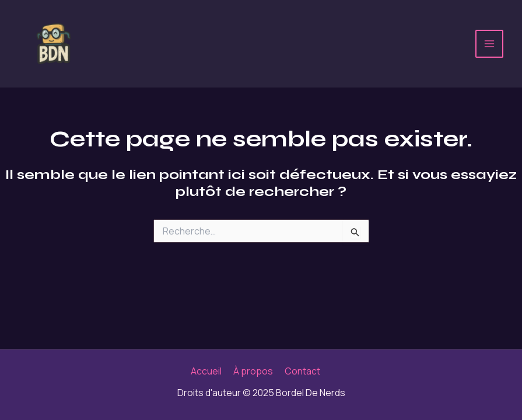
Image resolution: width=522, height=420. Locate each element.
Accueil (206, 371)
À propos (253, 371)
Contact (302, 371)
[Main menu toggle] (489, 44)
